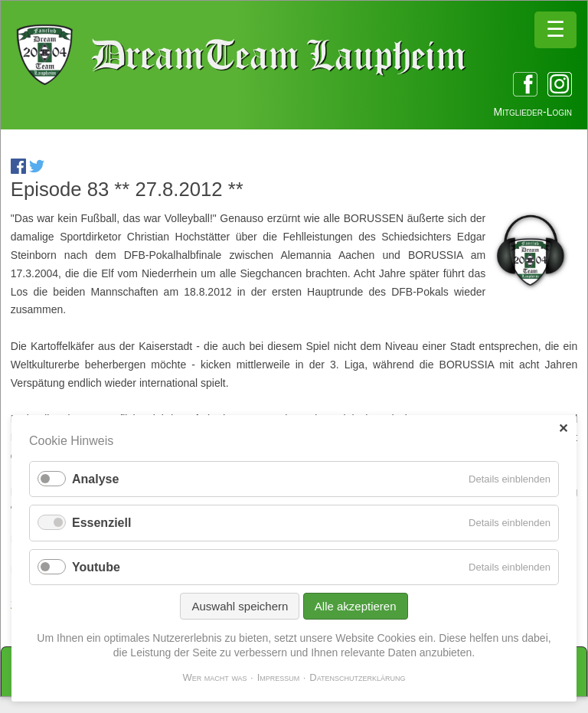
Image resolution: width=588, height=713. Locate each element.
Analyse (95, 479)
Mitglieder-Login (533, 112)
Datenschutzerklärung (357, 677)
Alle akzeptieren (356, 606)
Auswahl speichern (240, 606)
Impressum (279, 677)
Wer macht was (214, 677)
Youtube (96, 567)
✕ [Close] (563, 428)
